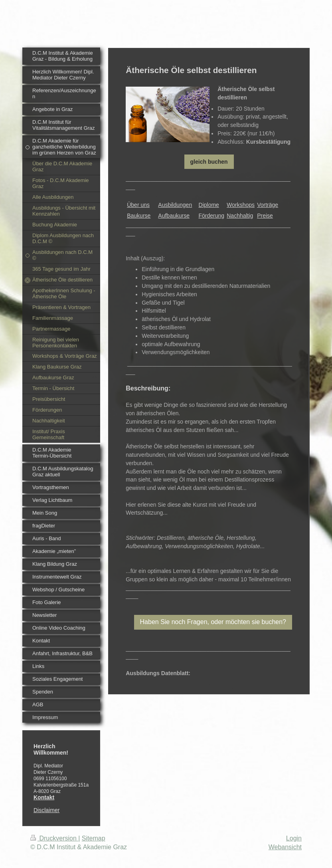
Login (294, 838)
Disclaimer (46, 810)
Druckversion (54, 838)
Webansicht (285, 847)
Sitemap (94, 838)
